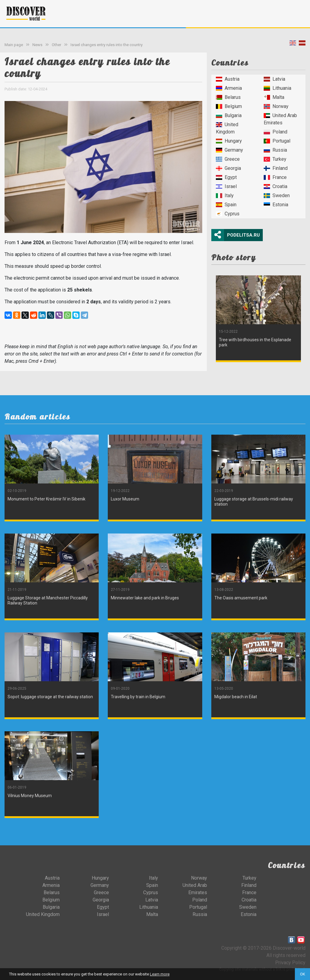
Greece (228, 159)
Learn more (160, 974)
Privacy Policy (290, 963)
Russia (275, 150)
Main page (14, 45)
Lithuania (277, 88)
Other (56, 45)
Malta (274, 97)
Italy (225, 195)
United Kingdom (227, 128)
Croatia (275, 186)
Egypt (226, 177)
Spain (226, 205)
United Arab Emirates (280, 119)
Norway (276, 106)
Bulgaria (229, 115)
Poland (275, 132)
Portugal (277, 141)
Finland (276, 168)
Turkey (275, 159)
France (275, 177)
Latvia (274, 79)
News (37, 45)
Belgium (229, 106)
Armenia (229, 88)
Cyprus (228, 214)
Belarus (228, 97)
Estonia (276, 205)
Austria (228, 79)
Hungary (229, 141)
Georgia (228, 168)
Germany (229, 150)
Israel (226, 186)
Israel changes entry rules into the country (107, 45)
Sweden (277, 195)
